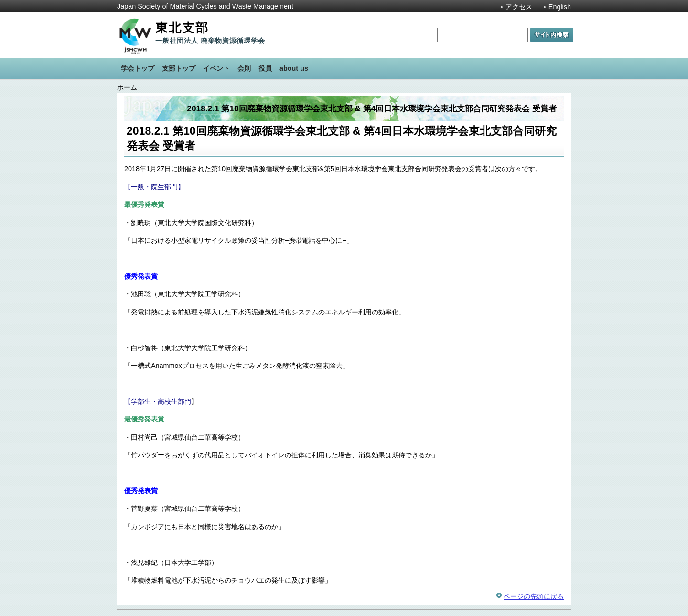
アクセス (519, 7)
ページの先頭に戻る (534, 596)
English (560, 7)
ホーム (127, 87)
